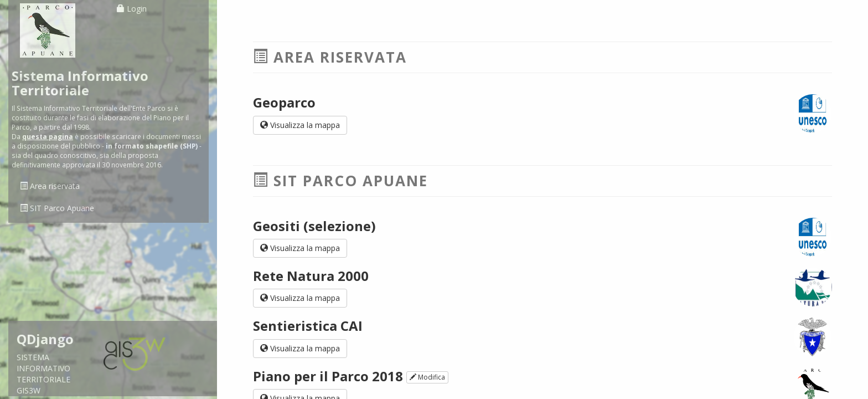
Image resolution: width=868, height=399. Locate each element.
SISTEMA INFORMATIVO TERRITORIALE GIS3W (52, 364)
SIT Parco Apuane (57, 208)
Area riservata (50, 186)
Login (132, 9)
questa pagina (48, 136)
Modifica (427, 377)
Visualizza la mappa (300, 125)
